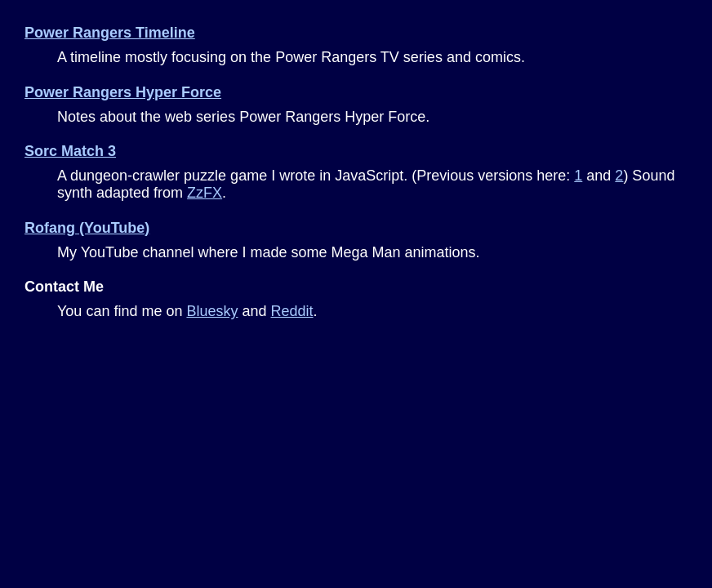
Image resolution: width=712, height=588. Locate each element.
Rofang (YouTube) (87, 228)
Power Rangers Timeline (110, 33)
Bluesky (212, 311)
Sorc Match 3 (70, 151)
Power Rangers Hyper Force (123, 92)
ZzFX (205, 193)
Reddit (292, 311)
